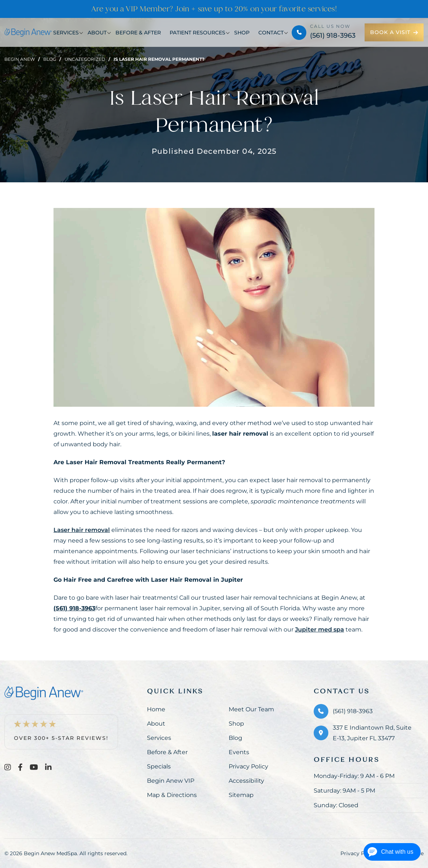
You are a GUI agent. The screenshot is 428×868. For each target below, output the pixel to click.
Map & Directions (172, 795)
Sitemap (241, 795)
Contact (271, 33)
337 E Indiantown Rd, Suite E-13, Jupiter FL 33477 (372, 733)
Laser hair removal (82, 530)
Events (239, 752)
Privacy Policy (248, 766)
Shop (242, 33)
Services (66, 33)
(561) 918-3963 (333, 36)
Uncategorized (85, 59)
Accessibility (246, 781)
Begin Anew (20, 59)
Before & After (138, 33)
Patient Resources (198, 33)
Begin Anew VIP (171, 781)
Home (156, 709)
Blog (50, 59)
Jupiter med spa (320, 629)
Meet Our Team (251, 709)
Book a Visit (394, 32)
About (97, 33)
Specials (159, 766)
